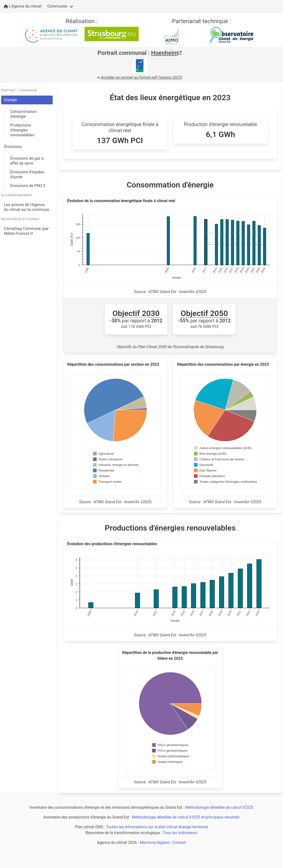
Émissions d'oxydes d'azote (27, 174)
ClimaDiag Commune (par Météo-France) (26, 231)
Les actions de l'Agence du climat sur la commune (27, 207)
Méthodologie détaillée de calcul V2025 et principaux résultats (186, 817)
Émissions (13, 147)
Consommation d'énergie (24, 114)
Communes (57, 6)
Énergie (11, 100)
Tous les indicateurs (180, 833)
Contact (179, 843)
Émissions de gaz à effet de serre (27, 161)
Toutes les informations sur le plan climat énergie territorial (157, 827)
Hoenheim (166, 53)
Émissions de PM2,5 (28, 186)
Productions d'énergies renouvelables (22, 130)
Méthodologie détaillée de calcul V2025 (219, 807)
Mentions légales (155, 843)
